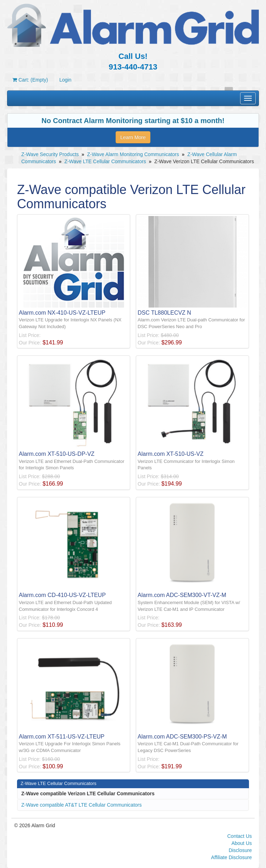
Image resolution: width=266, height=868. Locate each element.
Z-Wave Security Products (50, 154)
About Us (242, 843)
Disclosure (240, 850)
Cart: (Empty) (30, 80)
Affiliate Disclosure (231, 857)
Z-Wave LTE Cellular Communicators (105, 161)
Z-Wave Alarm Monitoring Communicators (133, 154)
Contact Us (240, 836)
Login (65, 80)
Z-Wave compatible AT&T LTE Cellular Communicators (81, 805)
